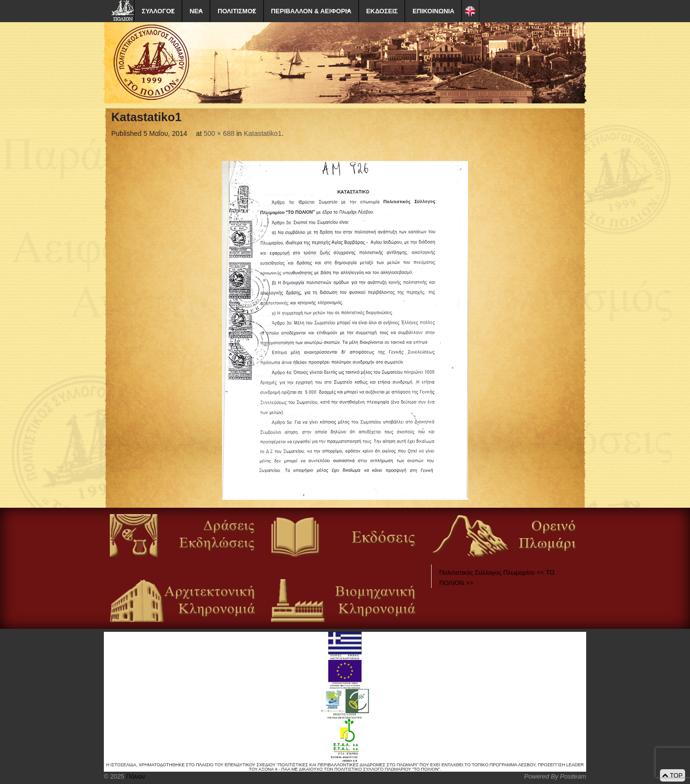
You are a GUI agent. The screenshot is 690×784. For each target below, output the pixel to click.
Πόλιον (134, 776)
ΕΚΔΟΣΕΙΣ (382, 11)
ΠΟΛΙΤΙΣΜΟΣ (237, 11)
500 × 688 (219, 133)
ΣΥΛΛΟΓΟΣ (158, 11)
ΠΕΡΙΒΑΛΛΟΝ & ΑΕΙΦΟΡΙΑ (311, 11)
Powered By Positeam (555, 776)
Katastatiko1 (263, 133)
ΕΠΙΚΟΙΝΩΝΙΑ (433, 11)
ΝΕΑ (196, 11)
